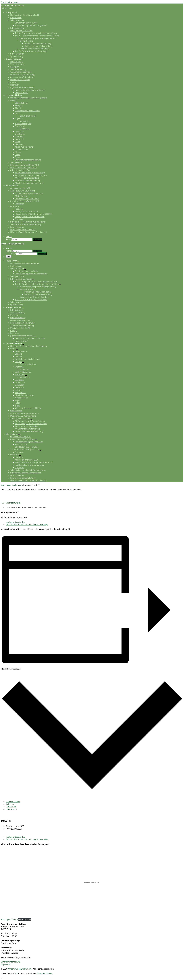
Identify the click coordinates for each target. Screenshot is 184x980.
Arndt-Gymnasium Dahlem (19, 969)
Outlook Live (11, 809)
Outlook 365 (11, 807)
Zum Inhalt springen (10, 2)
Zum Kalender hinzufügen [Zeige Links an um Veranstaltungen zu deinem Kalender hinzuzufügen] (11, 669)
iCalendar (10, 804)
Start (3, 485)
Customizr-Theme (45, 973)
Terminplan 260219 (9, 919)
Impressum (6, 964)
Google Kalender (13, 802)
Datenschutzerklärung (11, 962)
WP (16, 973)
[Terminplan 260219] (92, 882)
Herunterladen (24, 919)
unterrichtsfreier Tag (15, 522)
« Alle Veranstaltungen (11, 503)
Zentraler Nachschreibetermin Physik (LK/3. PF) (27, 525)
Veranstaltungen (14, 485)
